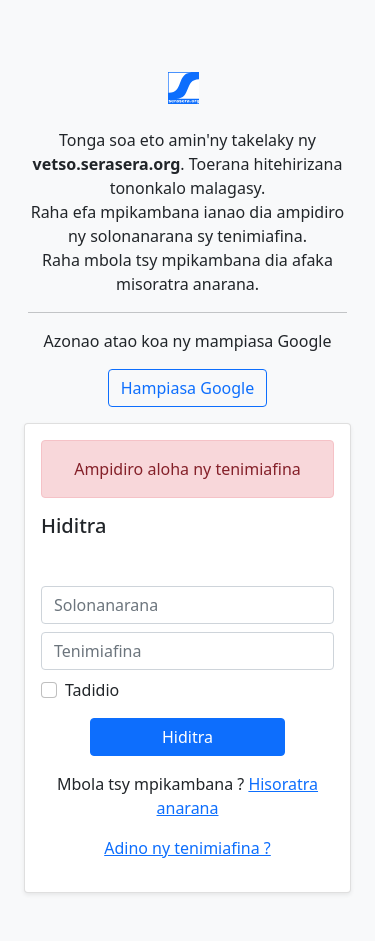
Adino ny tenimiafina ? (187, 848)
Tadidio (92, 690)
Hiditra (187, 737)
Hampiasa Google (188, 388)
